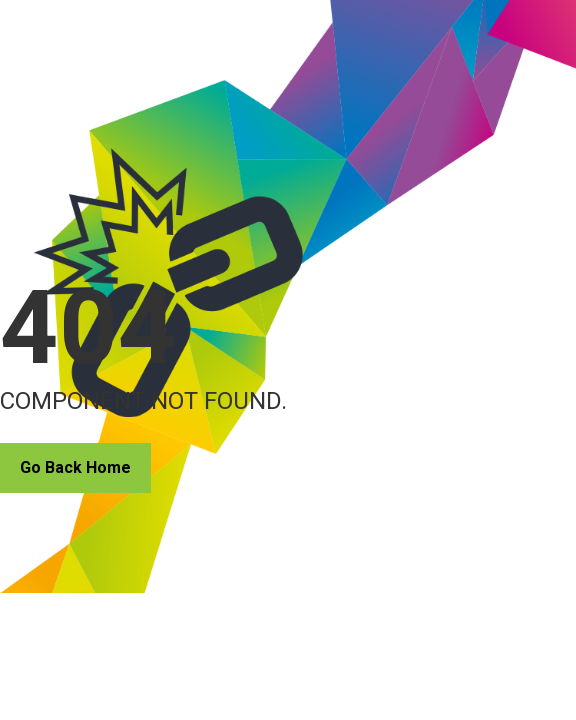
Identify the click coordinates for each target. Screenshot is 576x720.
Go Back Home (75, 467)
